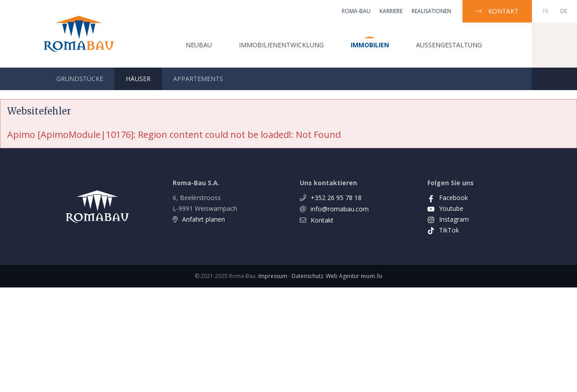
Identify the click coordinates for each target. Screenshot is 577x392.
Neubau (199, 45)
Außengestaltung (449, 45)
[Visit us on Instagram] (448, 219)
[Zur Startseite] (79, 34)
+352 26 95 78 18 (336, 198)
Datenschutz (307, 276)
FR (546, 11)
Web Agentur (343, 276)
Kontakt (503, 11)
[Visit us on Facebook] (448, 198)
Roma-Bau (356, 11)
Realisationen (431, 11)
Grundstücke (80, 79)
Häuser (138, 79)
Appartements (198, 79)
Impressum (273, 276)
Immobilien (370, 45)
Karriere (391, 11)
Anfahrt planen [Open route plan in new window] (204, 219)
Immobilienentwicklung (281, 45)
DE (564, 11)
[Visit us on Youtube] (445, 208)
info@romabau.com (340, 209)
